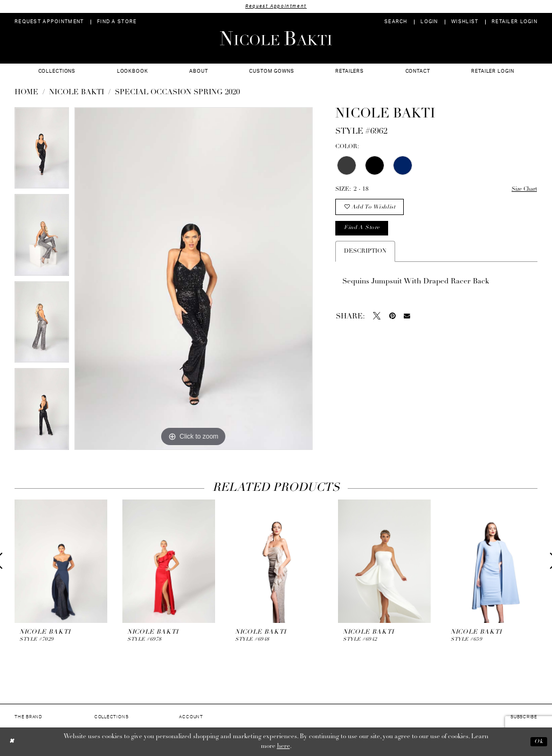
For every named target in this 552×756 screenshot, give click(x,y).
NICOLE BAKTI (77, 93)
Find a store (363, 230)
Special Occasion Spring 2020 (177, 93)
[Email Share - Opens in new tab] (407, 318)
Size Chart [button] (523, 190)
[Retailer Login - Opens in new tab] (515, 22)
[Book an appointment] (49, 22)
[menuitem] (49, 22)
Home (26, 93)
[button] (429, 22)
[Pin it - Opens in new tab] (392, 318)
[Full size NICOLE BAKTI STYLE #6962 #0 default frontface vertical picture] (194, 279)
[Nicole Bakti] (276, 38)
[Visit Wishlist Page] (465, 22)
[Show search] (396, 22)
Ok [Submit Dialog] (538, 742)
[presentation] (61, 561)
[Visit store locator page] (117, 22)
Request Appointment (276, 6)
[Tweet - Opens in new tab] (377, 318)
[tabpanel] (42, 151)
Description (365, 253)
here (284, 747)
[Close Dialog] (12, 742)
